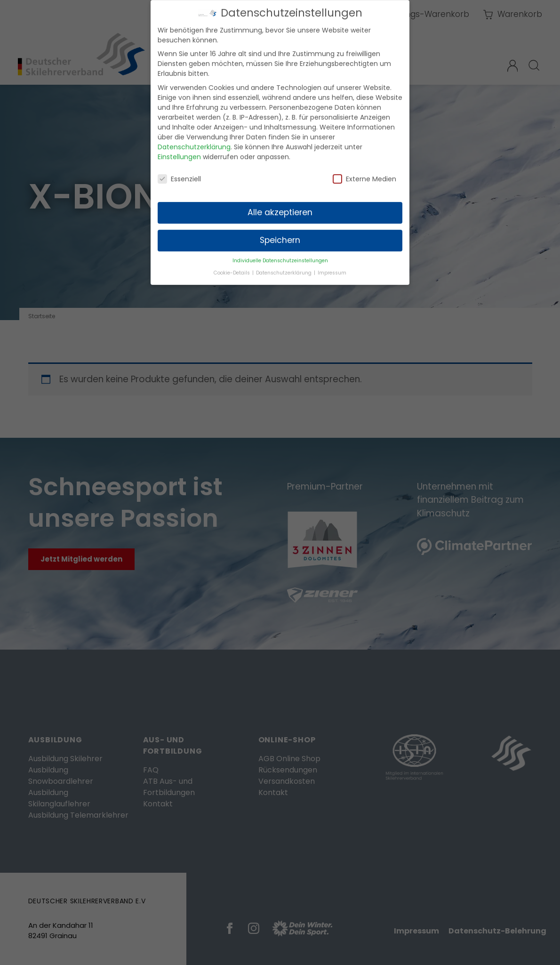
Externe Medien (364, 172)
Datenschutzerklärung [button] (284, 266)
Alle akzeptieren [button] (280, 206)
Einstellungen (179, 150)
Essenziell (179, 172)
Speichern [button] (280, 233)
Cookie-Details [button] (232, 266)
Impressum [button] (332, 266)
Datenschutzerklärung (194, 140)
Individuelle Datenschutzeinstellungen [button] (280, 253)
